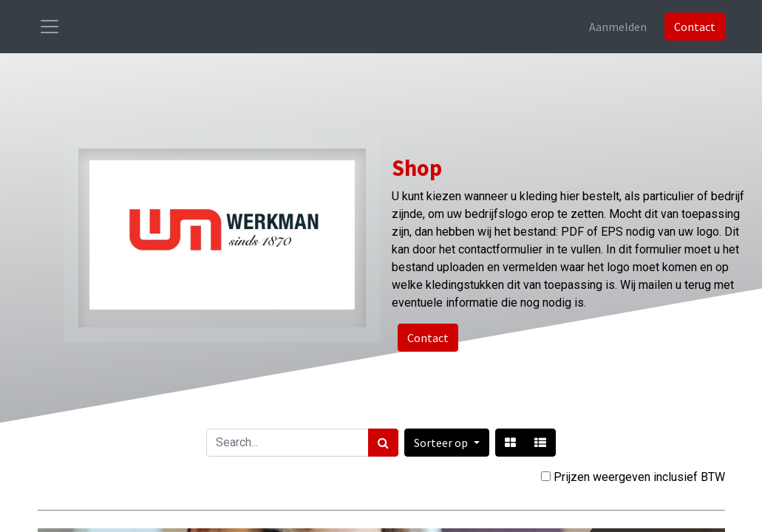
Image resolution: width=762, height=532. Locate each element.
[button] (446, 443)
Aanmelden (618, 27)
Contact (695, 27)
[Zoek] (383, 443)
